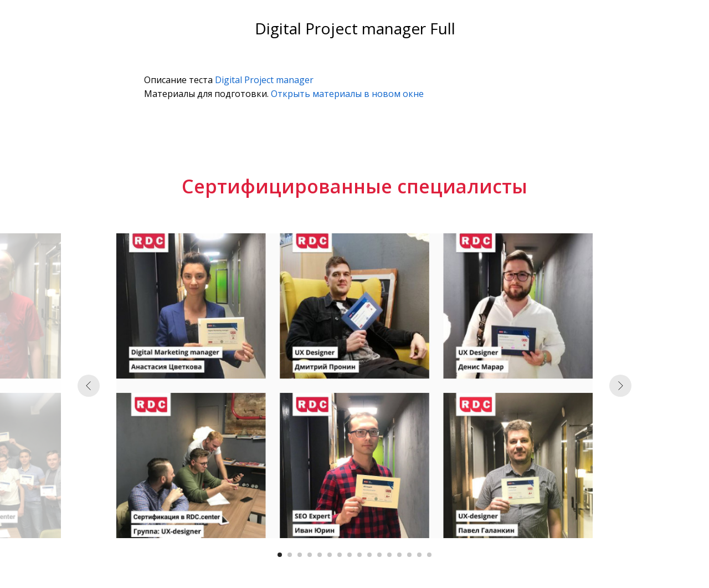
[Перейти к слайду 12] (389, 555)
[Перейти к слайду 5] (320, 555)
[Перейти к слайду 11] (379, 555)
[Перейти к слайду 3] (300, 555)
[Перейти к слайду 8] (350, 555)
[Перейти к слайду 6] (330, 555)
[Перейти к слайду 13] (399, 555)
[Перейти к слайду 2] (290, 555)
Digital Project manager (264, 80)
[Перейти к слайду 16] (429, 555)
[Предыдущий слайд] (89, 386)
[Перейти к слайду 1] (280, 555)
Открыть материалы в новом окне (347, 94)
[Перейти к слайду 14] (409, 555)
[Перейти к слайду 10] (369, 555)
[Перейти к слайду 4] (310, 555)
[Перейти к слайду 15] (419, 555)
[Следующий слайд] (620, 386)
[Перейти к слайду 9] (359, 555)
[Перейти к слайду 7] (340, 555)
